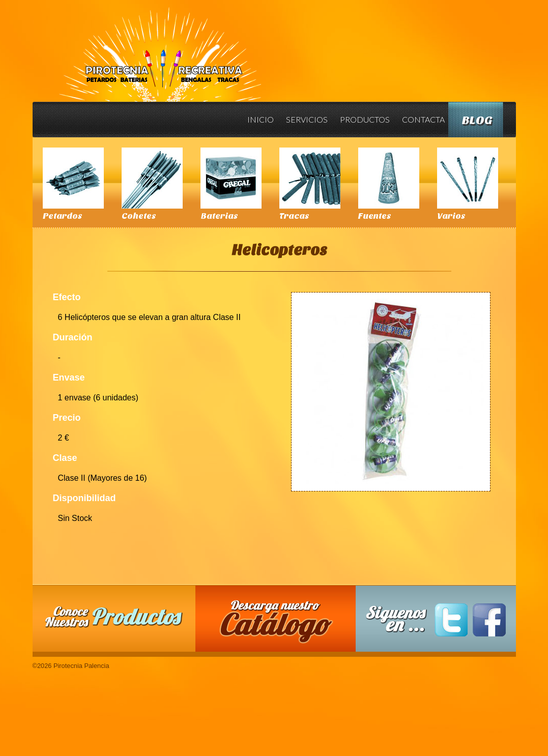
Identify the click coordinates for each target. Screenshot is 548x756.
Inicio (261, 119)
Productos (365, 119)
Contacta (423, 119)
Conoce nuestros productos (114, 617)
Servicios (307, 119)
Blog (477, 120)
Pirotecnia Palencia (160, 47)
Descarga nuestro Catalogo (280, 624)
